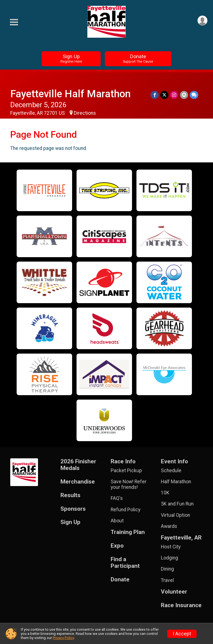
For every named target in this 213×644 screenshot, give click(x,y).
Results (70, 495)
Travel (167, 580)
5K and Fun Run (177, 504)
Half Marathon (176, 482)
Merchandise (78, 482)
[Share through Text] (194, 95)
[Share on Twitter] (165, 95)
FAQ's (117, 498)
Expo (117, 546)
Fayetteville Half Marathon (70, 94)
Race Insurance (181, 605)
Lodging (169, 558)
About (117, 521)
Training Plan (128, 532)
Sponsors (73, 509)
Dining (167, 569)
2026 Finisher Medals (78, 465)
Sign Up (71, 59)
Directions (85, 113)
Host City (171, 547)
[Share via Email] (184, 95)
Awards (169, 526)
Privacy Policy (63, 638)
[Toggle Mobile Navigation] (14, 22)
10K (165, 493)
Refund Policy (125, 510)
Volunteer (174, 592)
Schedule (171, 471)
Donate (138, 59)
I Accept (182, 634)
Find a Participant (125, 563)
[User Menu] (202, 21)
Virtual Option (175, 515)
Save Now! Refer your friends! (129, 484)
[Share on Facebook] (155, 95)
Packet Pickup (126, 471)
